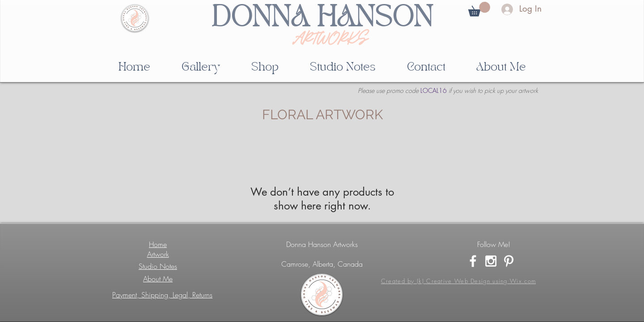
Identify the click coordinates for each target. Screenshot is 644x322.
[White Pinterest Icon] (509, 261)
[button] (479, 9)
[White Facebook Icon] (473, 261)
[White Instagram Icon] (491, 261)
